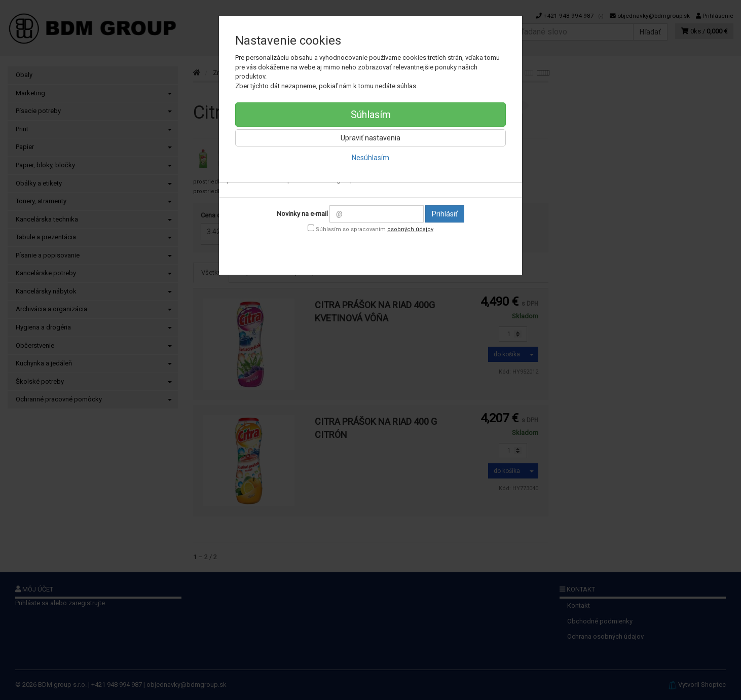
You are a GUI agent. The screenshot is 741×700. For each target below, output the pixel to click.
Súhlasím (371, 115)
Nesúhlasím (370, 158)
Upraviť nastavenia (370, 138)
